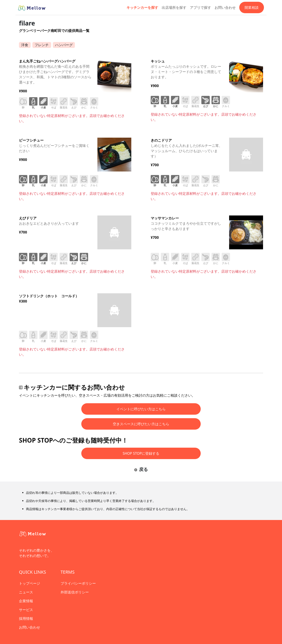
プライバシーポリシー (78, 583)
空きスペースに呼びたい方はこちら (141, 424)
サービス (26, 610)
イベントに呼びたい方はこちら (141, 409)
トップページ (30, 583)
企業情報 (26, 601)
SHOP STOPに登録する (141, 453)
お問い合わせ (225, 7)
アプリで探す (200, 7)
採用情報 (26, 618)
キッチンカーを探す (142, 7)
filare (27, 23)
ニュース (26, 592)
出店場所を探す (174, 7)
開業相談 (252, 7)
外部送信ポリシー (75, 592)
